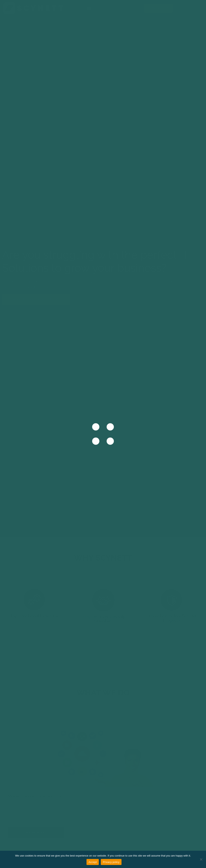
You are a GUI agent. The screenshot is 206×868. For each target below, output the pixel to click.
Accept (93, 862)
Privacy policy (111, 862)
